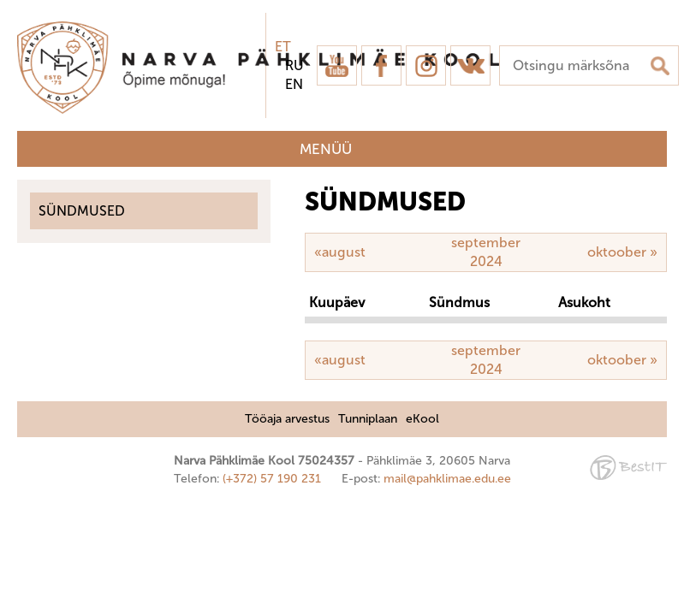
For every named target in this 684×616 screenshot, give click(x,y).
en (294, 84)
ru (294, 65)
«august (340, 252)
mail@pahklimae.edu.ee (447, 479)
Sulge (657, 32)
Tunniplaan (368, 419)
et (283, 47)
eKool (422, 419)
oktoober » (622, 252)
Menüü (326, 149)
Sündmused (82, 211)
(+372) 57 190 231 (272, 479)
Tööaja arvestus (287, 419)
